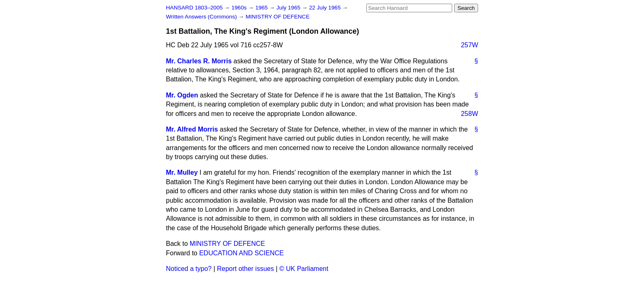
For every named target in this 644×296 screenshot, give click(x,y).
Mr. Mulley (182, 172)
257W (469, 45)
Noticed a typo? (189, 269)
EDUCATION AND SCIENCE (241, 253)
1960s (240, 8)
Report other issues (245, 269)
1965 (262, 8)
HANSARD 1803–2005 (194, 8)
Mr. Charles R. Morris (199, 61)
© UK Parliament (304, 269)
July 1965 (289, 8)
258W (469, 114)
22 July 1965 (325, 8)
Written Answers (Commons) (202, 17)
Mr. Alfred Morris (192, 129)
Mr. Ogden (182, 95)
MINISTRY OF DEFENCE (278, 17)
